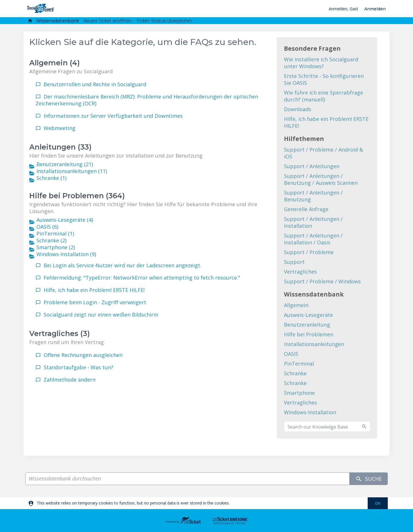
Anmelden (375, 9)
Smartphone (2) (56, 247)
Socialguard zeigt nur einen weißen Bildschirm (101, 315)
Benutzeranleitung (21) (65, 164)
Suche (369, 479)
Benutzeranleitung (307, 325)
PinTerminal (299, 364)
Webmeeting (60, 128)
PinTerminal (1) (55, 233)
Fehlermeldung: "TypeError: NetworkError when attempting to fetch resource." (142, 278)
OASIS (291, 354)
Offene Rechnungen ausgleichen (83, 355)
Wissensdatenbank (58, 21)
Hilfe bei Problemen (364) (77, 196)
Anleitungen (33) (60, 147)
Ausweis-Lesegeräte (308, 315)
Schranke (295, 373)
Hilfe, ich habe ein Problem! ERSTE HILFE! (94, 290)
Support (294, 262)
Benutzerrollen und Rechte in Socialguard (95, 84)
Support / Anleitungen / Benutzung (313, 196)
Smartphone (299, 393)
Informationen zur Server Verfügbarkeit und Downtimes (113, 116)
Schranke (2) (51, 240)
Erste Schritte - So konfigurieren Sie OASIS (324, 79)
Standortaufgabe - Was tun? (78, 367)
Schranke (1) (51, 178)
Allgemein (296, 305)
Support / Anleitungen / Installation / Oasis (313, 239)
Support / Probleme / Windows (322, 281)
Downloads (298, 109)
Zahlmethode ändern (70, 380)
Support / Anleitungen (312, 166)
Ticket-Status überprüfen (164, 21)
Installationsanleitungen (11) (72, 171)
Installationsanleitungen (314, 344)
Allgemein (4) (54, 63)
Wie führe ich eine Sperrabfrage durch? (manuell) (324, 96)
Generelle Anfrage (306, 209)
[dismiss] (378, 503)
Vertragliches (300, 272)
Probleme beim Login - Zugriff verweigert (95, 302)
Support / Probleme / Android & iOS (324, 153)
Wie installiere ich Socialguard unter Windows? (321, 63)
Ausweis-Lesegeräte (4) (65, 220)
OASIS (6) (47, 227)
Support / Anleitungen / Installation (313, 222)
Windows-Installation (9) (66, 254)
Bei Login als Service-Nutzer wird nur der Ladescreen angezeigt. (122, 265)
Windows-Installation (310, 412)
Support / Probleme (309, 252)
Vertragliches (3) (60, 333)
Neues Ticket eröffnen (108, 21)
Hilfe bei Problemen (309, 334)
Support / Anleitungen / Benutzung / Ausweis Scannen (321, 179)
